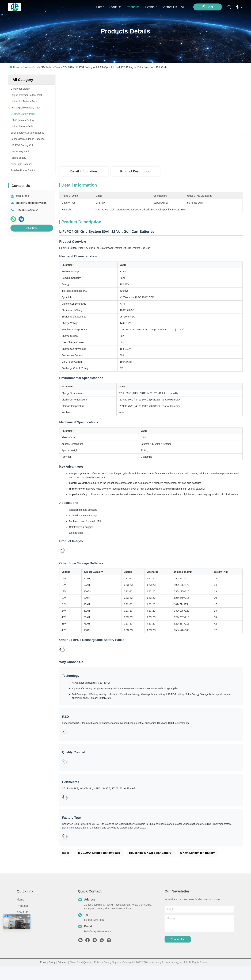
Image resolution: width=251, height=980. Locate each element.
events (151, 7)
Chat (208, 7)
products (133, 7)
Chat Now (32, 228)
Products (28, 67)
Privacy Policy (48, 976)
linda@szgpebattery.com (31, 203)
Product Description (135, 171)
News (20, 932)
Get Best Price (181, 135)
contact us (169, 7)
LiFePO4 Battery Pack (48, 67)
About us (22, 926)
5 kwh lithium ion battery (197, 867)
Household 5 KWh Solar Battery (150, 867)
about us (115, 7)
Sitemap (62, 976)
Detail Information (84, 171)
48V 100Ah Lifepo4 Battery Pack (99, 867)
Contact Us (24, 939)
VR (183, 7)
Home (100, 7)
